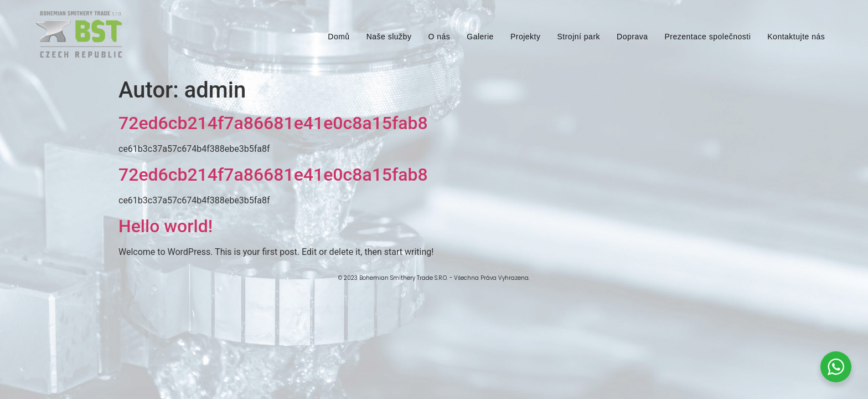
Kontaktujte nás (796, 37)
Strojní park (578, 37)
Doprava (632, 37)
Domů (339, 37)
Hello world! (166, 226)
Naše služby (389, 37)
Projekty (526, 37)
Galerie (480, 37)
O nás (439, 37)
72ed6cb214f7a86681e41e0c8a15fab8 (273, 123)
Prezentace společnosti (708, 37)
